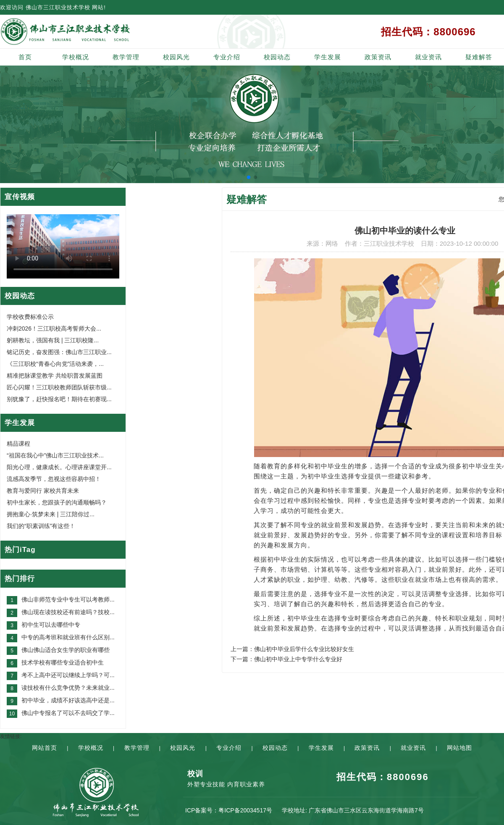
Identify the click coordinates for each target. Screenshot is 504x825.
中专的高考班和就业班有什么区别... (68, 637)
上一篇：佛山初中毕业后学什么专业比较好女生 (292, 649)
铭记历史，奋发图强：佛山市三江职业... (59, 352)
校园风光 (176, 57)
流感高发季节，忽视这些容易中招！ (54, 479)
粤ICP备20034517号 (245, 810)
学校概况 (76, 57)
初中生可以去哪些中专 (51, 625)
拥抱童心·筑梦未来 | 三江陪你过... (51, 514)
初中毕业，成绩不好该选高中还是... (68, 700)
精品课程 (18, 444)
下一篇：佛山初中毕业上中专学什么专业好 (286, 659)
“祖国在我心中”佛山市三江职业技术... (55, 455)
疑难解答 (479, 57)
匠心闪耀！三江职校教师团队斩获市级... (59, 387)
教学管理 (126, 57)
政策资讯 (378, 57)
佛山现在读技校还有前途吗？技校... (68, 612)
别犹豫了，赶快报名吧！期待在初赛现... (59, 399)
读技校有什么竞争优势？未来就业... (68, 688)
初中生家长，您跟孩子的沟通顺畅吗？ (57, 502)
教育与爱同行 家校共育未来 (43, 491)
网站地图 (459, 748)
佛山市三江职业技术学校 (58, 7)
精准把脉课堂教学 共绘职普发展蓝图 (55, 376)
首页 (25, 57)
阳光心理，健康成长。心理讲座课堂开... (59, 467)
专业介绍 (227, 57)
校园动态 (277, 57)
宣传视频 (20, 197)
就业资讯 (428, 57)
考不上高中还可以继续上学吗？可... (68, 675)
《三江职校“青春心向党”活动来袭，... (55, 364)
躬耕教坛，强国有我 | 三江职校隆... (53, 340)
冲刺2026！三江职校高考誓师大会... (54, 328)
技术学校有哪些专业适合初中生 (63, 662)
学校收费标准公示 (30, 317)
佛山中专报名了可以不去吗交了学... (68, 713)
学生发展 (328, 57)
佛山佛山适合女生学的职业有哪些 (66, 650)
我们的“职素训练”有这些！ (41, 526)
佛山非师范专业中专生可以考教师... (68, 599)
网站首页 (45, 748)
